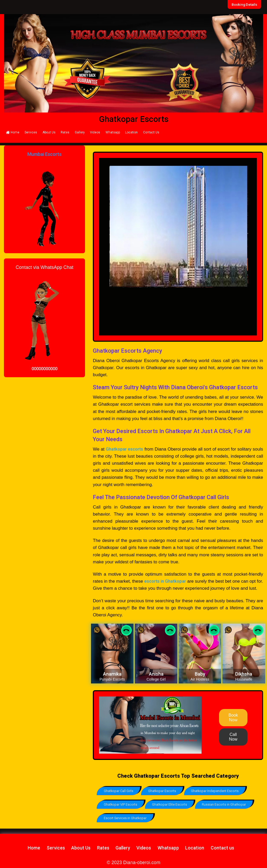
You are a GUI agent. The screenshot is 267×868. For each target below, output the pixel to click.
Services (31, 132)
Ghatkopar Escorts (163, 791)
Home (13, 132)
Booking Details (244, 4)
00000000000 (44, 369)
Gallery (80, 132)
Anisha (156, 674)
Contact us (222, 847)
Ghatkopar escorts (125, 449)
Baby (200, 674)
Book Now (233, 718)
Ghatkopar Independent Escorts (216, 791)
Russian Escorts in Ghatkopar (225, 804)
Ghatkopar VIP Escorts (121, 804)
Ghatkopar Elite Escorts (170, 804)
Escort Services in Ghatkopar (125, 817)
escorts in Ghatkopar (165, 581)
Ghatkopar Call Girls (119, 791)
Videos (95, 132)
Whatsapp (113, 132)
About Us (49, 132)
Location (131, 132)
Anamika (112, 674)
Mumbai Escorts (44, 154)
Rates (65, 132)
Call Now (233, 737)
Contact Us (151, 132)
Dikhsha (244, 674)
